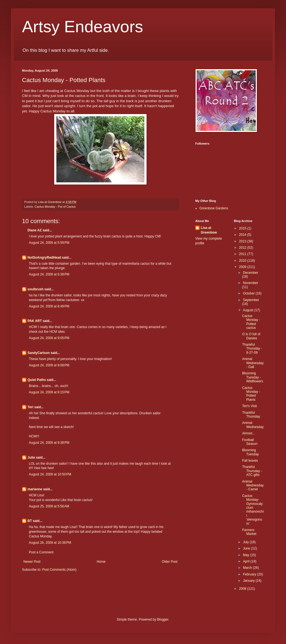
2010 (243, 261)
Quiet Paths (37, 380)
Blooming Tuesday (250, 452)
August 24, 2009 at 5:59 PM (49, 243)
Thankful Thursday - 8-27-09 (252, 349)
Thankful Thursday (251, 415)
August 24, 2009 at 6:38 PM (49, 274)
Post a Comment (41, 552)
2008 (243, 589)
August (248, 310)
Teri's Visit (249, 406)
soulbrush (35, 289)
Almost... (248, 433)
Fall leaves (250, 461)
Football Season (250, 442)
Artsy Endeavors (82, 27)
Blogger (163, 619)
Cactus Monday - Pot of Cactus (55, 207)
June (247, 548)
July (246, 542)
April (247, 561)
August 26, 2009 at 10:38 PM (50, 543)
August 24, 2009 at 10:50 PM (50, 474)
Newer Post (32, 562)
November (250, 283)
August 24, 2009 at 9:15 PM (49, 392)
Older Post (170, 562)
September (251, 300)
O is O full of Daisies (251, 336)
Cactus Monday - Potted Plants (251, 394)
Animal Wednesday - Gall (253, 363)
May (246, 555)
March (248, 568)
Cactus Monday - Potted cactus (251, 322)
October (249, 293)
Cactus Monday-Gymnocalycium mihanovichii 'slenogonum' (253, 510)
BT (30, 521)
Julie (31, 458)
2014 (243, 235)
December (250, 273)
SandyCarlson (39, 353)
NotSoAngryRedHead (44, 258)
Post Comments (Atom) (59, 570)
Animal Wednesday (253, 425)
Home (101, 562)
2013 (243, 241)
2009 (243, 267)
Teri (30, 407)
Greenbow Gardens (214, 208)
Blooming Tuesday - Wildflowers (252, 377)
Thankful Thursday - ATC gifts (252, 471)
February (250, 574)
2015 (243, 228)
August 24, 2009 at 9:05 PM (49, 338)
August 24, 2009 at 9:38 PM (49, 443)
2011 (243, 254)
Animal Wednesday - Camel (253, 485)
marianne (35, 489)
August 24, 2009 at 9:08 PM (49, 365)
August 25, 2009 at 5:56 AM (49, 506)
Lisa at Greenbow (209, 230)
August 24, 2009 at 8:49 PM (49, 306)
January (249, 581)
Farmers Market (249, 532)
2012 (243, 248)
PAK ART (35, 321)
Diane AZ (35, 230)
